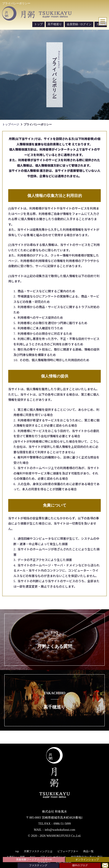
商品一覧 (88, 851)
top (17, 851)
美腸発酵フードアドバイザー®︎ (34, 860)
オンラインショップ (87, 860)
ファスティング (38, 865)
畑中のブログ (80, 865)
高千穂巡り (55, 24)
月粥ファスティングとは (38, 851)
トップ (38, 24)
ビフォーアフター (68, 851)
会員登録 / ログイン (79, 24)
